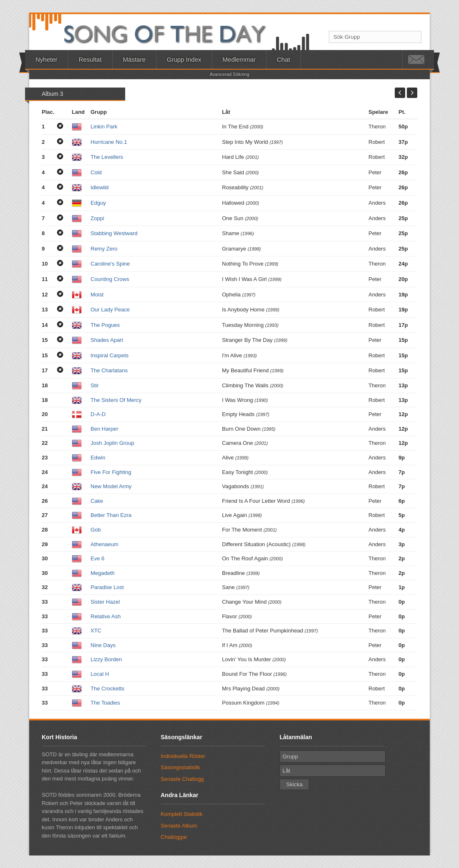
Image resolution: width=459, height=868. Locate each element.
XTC (96, 631)
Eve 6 (97, 558)
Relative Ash (106, 616)
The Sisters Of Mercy (116, 400)
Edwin (98, 458)
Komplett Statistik (182, 814)
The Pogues (105, 325)
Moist (97, 295)
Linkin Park (104, 127)
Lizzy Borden (106, 659)
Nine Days (103, 645)
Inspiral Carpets (110, 355)
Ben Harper (104, 429)
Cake (97, 501)
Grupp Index (184, 59)
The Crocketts (107, 689)
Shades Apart (107, 340)
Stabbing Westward (114, 233)
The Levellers (107, 157)
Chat (284, 59)
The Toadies (105, 703)
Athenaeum (105, 544)
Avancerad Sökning (229, 74)
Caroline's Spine (110, 264)
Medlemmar (239, 59)
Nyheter (47, 59)
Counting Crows (110, 279)
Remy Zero (104, 249)
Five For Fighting (111, 472)
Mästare (134, 59)
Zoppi (97, 218)
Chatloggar (174, 837)
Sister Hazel (105, 602)
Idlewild (100, 187)
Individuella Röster (183, 756)
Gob (96, 530)
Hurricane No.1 (109, 142)
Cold (96, 172)
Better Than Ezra (111, 515)
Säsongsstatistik (180, 767)
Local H (100, 674)
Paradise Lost (107, 587)
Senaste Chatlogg (182, 779)
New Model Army (111, 486)
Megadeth (103, 573)
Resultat (90, 59)
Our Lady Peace (110, 310)
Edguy (98, 203)
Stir (95, 385)
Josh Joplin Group (112, 443)
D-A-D (98, 414)
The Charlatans (109, 370)
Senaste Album (179, 826)
